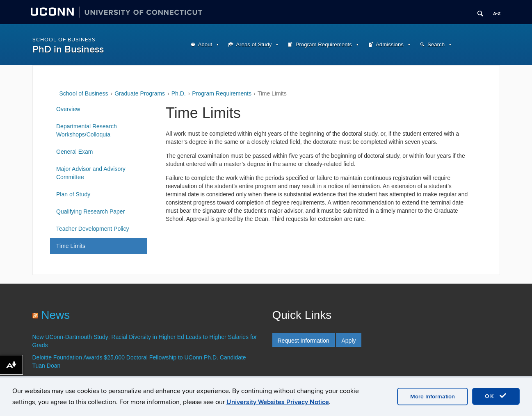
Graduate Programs (140, 93)
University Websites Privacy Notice (278, 402)
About (205, 44)
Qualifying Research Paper (90, 211)
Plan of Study (73, 194)
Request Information (304, 341)
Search (436, 44)
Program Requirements (323, 44)
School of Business (64, 40)
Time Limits (71, 246)
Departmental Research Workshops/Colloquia (87, 130)
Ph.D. (179, 93)
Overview (68, 109)
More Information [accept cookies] (433, 397)
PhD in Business (68, 49)
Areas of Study (254, 44)
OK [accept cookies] (496, 396)
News (55, 315)
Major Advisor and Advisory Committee (91, 173)
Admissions (390, 44)
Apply (348, 341)
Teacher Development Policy (92, 229)
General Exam (74, 152)
